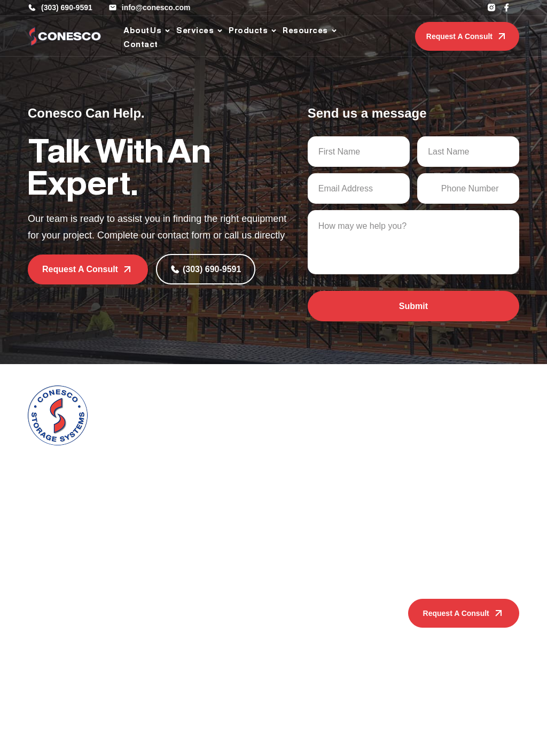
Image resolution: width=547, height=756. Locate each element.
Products (157, 591)
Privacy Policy (286, 738)
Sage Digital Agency (484, 738)
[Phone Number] (468, 188)
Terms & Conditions (348, 738)
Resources (288, 591)
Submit (413, 306)
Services (222, 400)
